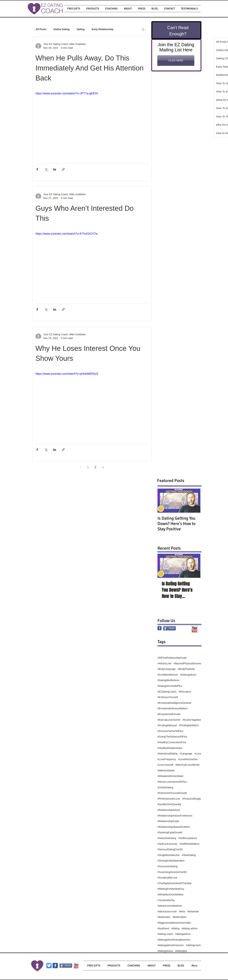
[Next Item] (195, 566)
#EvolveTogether (192, 720)
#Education (185, 692)
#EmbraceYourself (168, 697)
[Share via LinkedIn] (55, 169)
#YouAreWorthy (166, 900)
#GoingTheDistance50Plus (172, 737)
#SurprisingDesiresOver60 (172, 872)
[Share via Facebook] (37, 169)
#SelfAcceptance (188, 838)
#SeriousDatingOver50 (170, 849)
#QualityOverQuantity (169, 804)
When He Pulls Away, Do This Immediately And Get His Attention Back (90, 68)
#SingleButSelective (169, 855)
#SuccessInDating (168, 866)
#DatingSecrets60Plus (170, 686)
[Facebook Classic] (160, 628)
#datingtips (181, 951)
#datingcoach (193, 945)
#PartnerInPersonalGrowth (172, 793)
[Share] (169, 628)
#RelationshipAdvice (169, 810)
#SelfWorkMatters (189, 844)
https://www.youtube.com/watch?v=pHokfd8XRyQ (67, 374)
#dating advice (190, 928)
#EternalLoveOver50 (169, 720)
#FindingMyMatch (189, 725)
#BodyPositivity (186, 669)
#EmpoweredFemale (169, 714)
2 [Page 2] (95, 467)
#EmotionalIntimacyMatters (173, 708)
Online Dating (62, 29)
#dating (175, 928)
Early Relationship (102, 29)
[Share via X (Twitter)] (46, 169)
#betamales (164, 917)
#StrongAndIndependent (171, 861)
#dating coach (165, 934)
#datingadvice (183, 934)
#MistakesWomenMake (170, 776)
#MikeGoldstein (166, 771)
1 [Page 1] (88, 467)
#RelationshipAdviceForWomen (175, 816)
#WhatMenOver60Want (170, 895)
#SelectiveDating (167, 838)
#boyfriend (163, 928)
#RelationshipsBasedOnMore (174, 827)
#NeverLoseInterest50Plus (172, 782)
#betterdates (179, 917)
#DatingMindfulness (168, 680)
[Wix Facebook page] (55, 966)
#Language (186, 754)
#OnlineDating (165, 787)
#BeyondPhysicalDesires (187, 663)
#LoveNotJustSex (188, 759)
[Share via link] (63, 169)
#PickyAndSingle (192, 799)
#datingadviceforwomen (171, 945)
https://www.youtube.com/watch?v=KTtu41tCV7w (67, 234)
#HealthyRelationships (170, 748)
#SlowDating (189, 855)
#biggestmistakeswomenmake (174, 923)
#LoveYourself (165, 765)
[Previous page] (81, 467)
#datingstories (165, 951)
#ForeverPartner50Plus (170, 731)
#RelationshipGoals (168, 821)
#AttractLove (164, 663)
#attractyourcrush (167, 911)
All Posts (41, 29)
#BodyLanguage (167, 669)
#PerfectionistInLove (169, 799)
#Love (198, 754)
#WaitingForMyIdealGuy (171, 889)
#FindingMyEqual (167, 725)
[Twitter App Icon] (49, 966)
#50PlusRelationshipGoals (172, 658)
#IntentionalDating (168, 754)
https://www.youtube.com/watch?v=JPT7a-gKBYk (67, 93)
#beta (182, 911)
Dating (81, 29)
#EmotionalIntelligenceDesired (174, 703)
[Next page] (103, 467)
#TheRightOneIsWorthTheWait (174, 883)
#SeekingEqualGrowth (170, 832)
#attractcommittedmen (170, 906)
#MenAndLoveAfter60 (187, 765)
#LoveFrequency (167, 759)
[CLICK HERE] (176, 61)
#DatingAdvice (188, 675)
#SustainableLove (167, 878)
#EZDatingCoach (167, 692)
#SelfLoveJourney (167, 844)
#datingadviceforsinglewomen (174, 940)
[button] (93, 9)
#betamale (193, 911)
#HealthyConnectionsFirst (172, 742)
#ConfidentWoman (168, 675)
